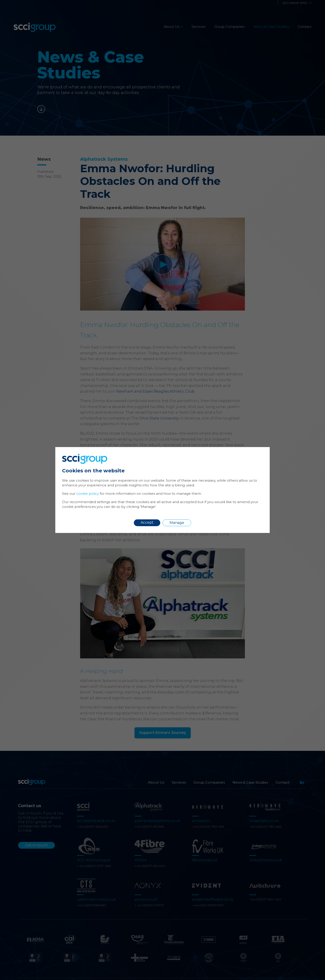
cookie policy (88, 494)
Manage (177, 523)
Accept (147, 522)
